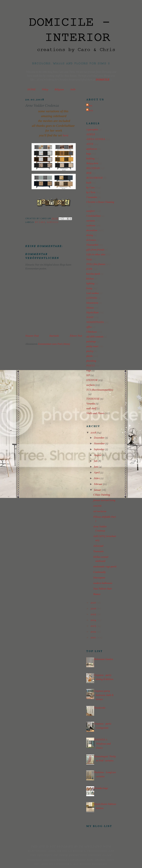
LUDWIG (92, 298)
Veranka (91, 404)
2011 (93, 638)
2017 (94, 603)
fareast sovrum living (104, 500)
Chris (90, 111)
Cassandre (92, 197)
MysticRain (92, 313)
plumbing (91, 361)
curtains (91, 221)
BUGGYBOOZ (94, 178)
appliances (92, 149)
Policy (45, 90)
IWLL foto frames (96, 264)
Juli (96, 461)
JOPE (89, 269)
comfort (90, 211)
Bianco (97, 594)
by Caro (40, 222)
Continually (99, 572)
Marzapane (99, 578)
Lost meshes (92, 293)
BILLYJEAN (93, 168)
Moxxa (90, 308)
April (97, 473)
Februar (98, 484)
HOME (31, 90)
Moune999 (92, 303)
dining (90, 235)
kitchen (90, 279)
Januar (98, 490)
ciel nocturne (100, 511)
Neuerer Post (32, 336)
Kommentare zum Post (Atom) (54, 344)
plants (89, 356)
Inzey (89, 259)
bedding (90, 159)
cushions (91, 226)
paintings (91, 342)
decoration (92, 230)
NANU (90, 317)
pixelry (90, 351)
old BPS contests (95, 337)
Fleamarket (92, 245)
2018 (94, 433)
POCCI (90, 366)
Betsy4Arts (92, 163)
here (65, 135)
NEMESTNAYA (95, 322)
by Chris (91, 192)
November (100, 444)
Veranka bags (101, 788)
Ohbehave (92, 332)
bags (89, 154)
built (89, 183)
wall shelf (91, 409)
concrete (97, 506)
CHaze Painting (102, 495)
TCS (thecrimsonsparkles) (100, 390)
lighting (90, 284)
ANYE (90, 144)
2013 (94, 626)
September (99, 449)
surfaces (53, 222)
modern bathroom (103, 583)
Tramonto (98, 552)
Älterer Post (76, 336)
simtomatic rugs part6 (105, 567)
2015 (94, 614)
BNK (89, 173)
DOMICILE (102, 80)
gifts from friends (95, 250)
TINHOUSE (93, 399)
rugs (89, 371)
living (89, 288)
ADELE (91, 134)
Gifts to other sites (96, 255)
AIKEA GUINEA (96, 139)
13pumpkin (92, 130)
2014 (94, 620)
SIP (88, 375)
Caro (90, 106)
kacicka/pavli (93, 274)
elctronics (91, 240)
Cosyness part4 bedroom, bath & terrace (104, 695)
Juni (96, 467)
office (89, 327)
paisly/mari (92, 346)
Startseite (54, 336)
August (98, 455)
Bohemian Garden (103, 659)
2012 (94, 632)
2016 (94, 609)
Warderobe (100, 708)
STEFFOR (92, 380)
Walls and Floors (95, 413)
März (97, 478)
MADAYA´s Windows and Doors (102, 744)
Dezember (99, 438)
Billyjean (59, 90)
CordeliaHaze (93, 216)
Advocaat (98, 546)
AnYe (73, 90)
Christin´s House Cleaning (100, 202)
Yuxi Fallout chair (103, 589)
